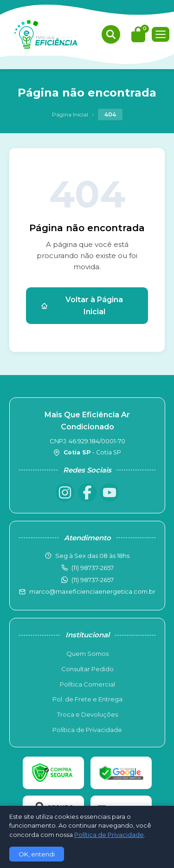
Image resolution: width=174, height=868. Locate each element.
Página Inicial (70, 114)
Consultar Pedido (87, 669)
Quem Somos (87, 654)
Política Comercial (87, 684)
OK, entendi (37, 854)
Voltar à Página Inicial (82, 306)
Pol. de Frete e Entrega (87, 699)
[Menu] (161, 34)
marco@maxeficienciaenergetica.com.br (92, 591)
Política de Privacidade (87, 730)
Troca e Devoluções (87, 714)
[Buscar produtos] (111, 34)
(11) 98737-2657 (93, 580)
